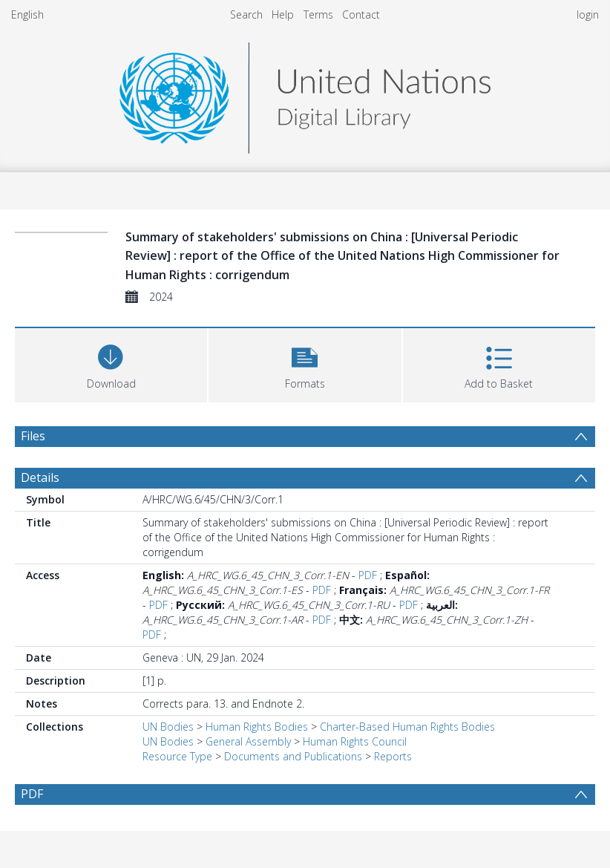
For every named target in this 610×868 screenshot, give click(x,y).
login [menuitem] (588, 14)
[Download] (111, 363)
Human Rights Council (355, 741)
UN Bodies (168, 727)
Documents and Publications (293, 756)
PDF (368, 575)
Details (40, 477)
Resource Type (177, 756)
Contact (361, 14)
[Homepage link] (305, 94)
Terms (318, 14)
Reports (393, 756)
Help (283, 14)
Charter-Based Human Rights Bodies (407, 727)
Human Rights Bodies (257, 727)
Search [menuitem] (246, 14)
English (27, 14)
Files (33, 436)
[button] (305, 363)
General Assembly (248, 741)
